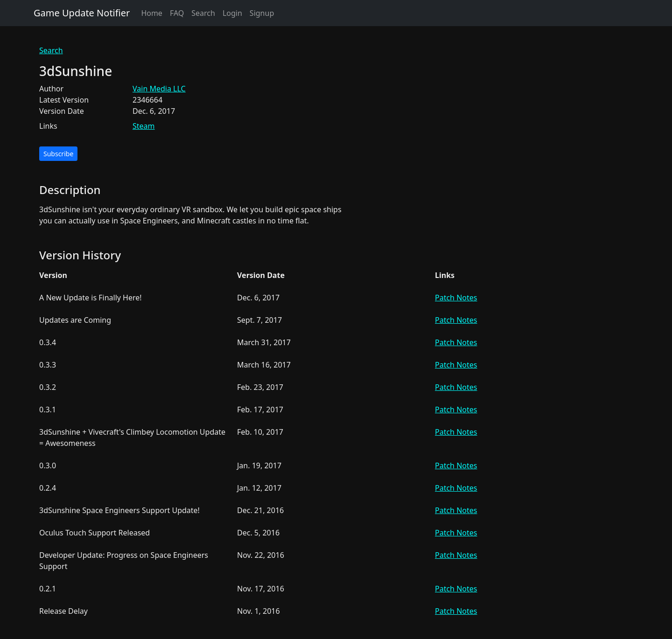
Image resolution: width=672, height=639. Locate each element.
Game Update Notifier (82, 13)
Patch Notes (456, 298)
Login (232, 13)
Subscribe (58, 154)
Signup (262, 13)
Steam (144, 126)
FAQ (177, 13)
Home (152, 13)
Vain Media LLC (159, 89)
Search (203, 13)
